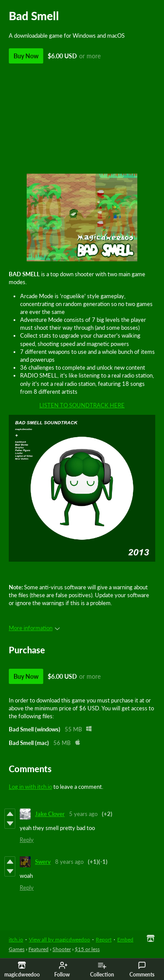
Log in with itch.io (30, 787)
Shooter (62, 949)
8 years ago (69, 862)
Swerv (43, 862)
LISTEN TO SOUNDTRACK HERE (82, 405)
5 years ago (83, 814)
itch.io (16, 939)
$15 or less (87, 949)
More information (34, 628)
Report (104, 939)
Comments (142, 969)
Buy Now (26, 56)
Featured (38, 949)
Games (17, 949)
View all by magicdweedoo (59, 939)
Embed (125, 939)
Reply (27, 840)
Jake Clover (50, 814)
